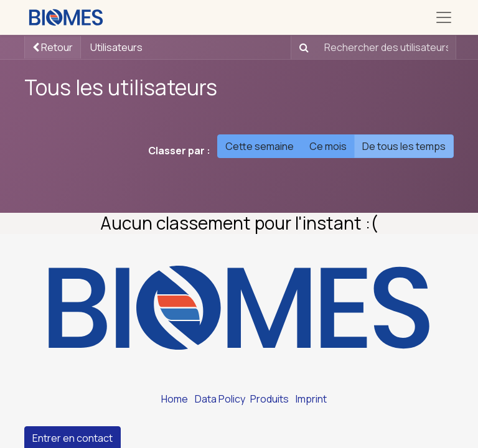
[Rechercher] (302, 47)
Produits (269, 399)
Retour (53, 47)
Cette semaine (260, 146)
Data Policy (220, 399)
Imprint (311, 399)
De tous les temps (404, 146)
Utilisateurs (116, 47)
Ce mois (328, 146)
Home (175, 399)
